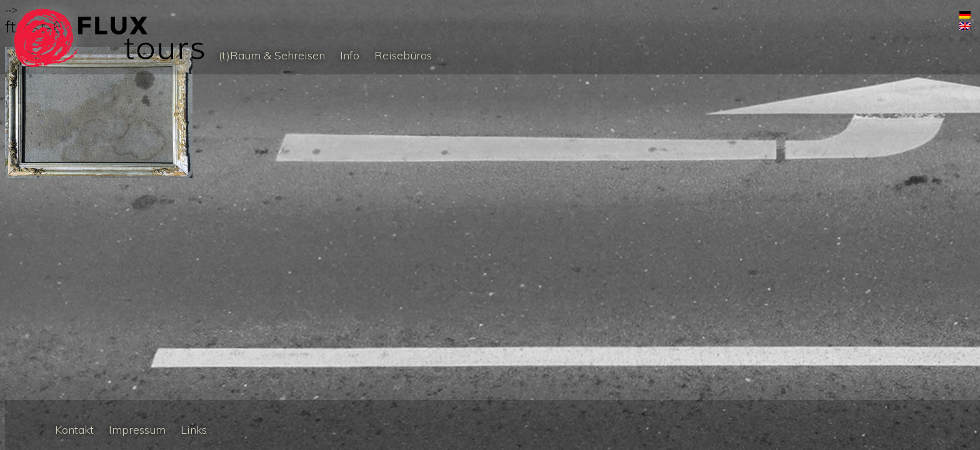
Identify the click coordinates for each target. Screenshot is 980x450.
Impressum (137, 430)
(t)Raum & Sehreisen (272, 55)
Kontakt (74, 430)
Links (194, 430)
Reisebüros (403, 55)
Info (350, 55)
